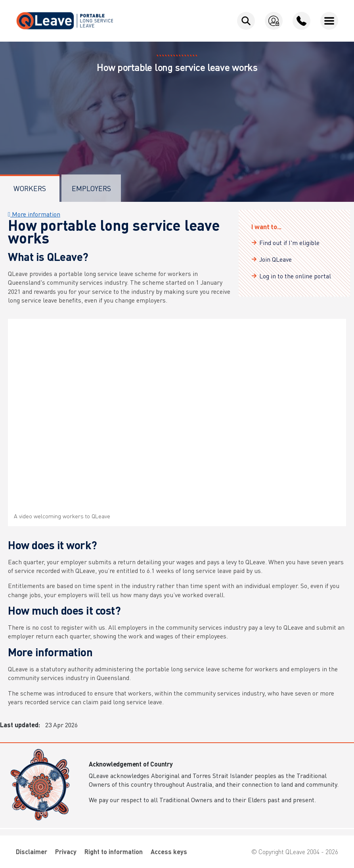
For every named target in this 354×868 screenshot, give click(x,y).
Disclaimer (32, 852)
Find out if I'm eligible (289, 242)
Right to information (114, 852)
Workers (30, 188)
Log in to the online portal (295, 276)
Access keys (169, 852)
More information (34, 214)
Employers (91, 188)
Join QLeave (276, 259)
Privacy (66, 852)
